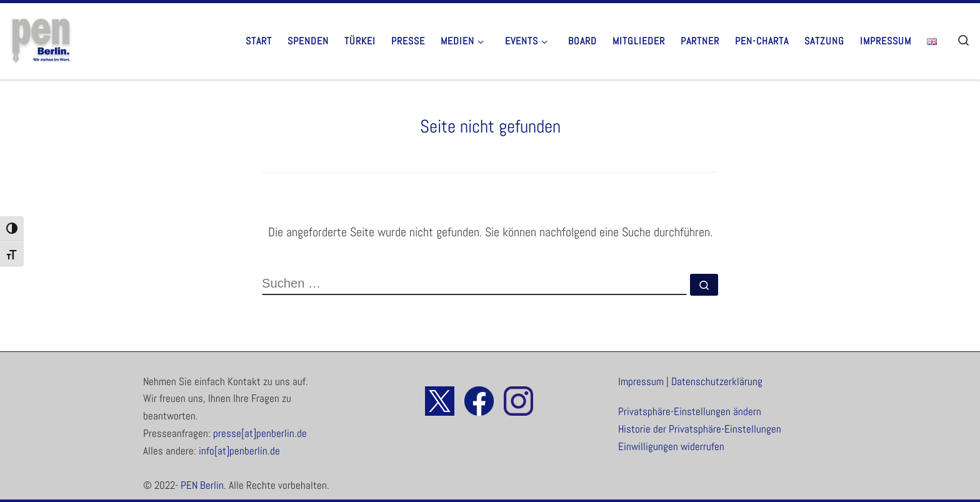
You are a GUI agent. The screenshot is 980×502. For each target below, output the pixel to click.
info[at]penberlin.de (239, 451)
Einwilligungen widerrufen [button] (671, 447)
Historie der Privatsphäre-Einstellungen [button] (700, 429)
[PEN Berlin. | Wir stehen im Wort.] (41, 39)
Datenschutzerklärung (717, 382)
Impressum (641, 382)
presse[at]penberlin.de (260, 434)
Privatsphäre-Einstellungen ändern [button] (690, 412)
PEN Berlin (202, 485)
